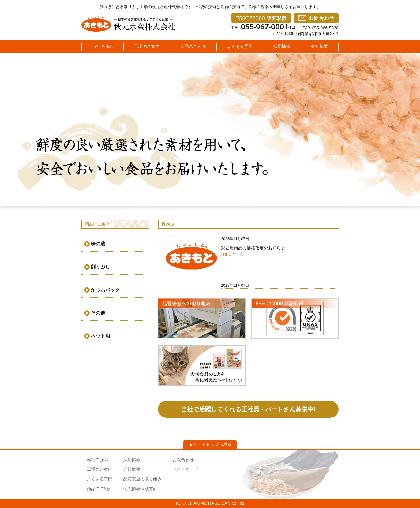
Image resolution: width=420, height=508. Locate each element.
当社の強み (103, 46)
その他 (98, 313)
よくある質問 (240, 46)
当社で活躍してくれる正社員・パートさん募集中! (248, 409)
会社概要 (320, 46)
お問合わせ (183, 460)
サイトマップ (185, 469)
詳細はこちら (232, 255)
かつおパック (105, 290)
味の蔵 (98, 244)
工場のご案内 (147, 46)
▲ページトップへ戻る (210, 444)
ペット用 (100, 336)
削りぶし (100, 267)
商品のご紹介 (193, 46)
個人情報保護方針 (140, 489)
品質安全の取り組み (142, 479)
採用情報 (282, 46)
